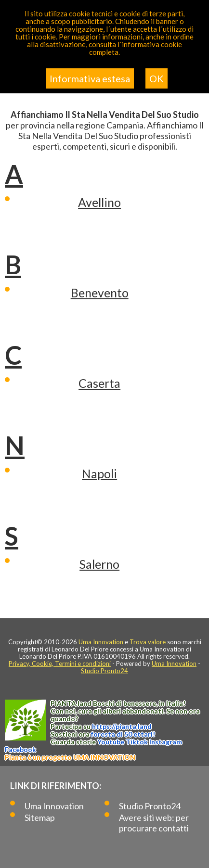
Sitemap (40, 817)
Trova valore (148, 642)
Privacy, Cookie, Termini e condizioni (60, 664)
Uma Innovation (101, 642)
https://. (122, 726)
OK (157, 78)
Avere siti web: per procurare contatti (154, 823)
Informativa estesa (90, 78)
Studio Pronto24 (104, 671)
